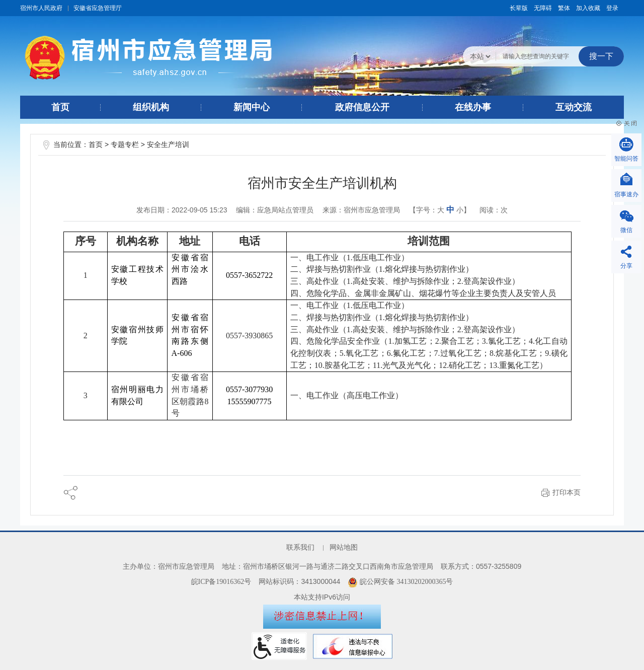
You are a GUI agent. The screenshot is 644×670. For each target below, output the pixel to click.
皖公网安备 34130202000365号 (400, 582)
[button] (519, 8)
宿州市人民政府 (41, 8)
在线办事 (473, 107)
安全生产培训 (168, 145)
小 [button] (460, 210)
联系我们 (300, 547)
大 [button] (441, 210)
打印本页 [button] (567, 493)
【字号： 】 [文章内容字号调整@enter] (440, 210)
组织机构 (151, 107)
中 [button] (450, 210)
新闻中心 (252, 107)
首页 (60, 107)
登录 (612, 8)
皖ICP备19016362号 (221, 582)
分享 (626, 266)
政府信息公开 (362, 107)
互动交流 (574, 107)
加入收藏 (588, 8)
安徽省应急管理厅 (98, 8)
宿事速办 (626, 194)
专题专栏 (125, 145)
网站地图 (344, 547)
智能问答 (626, 159)
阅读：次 (494, 210)
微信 (626, 230)
